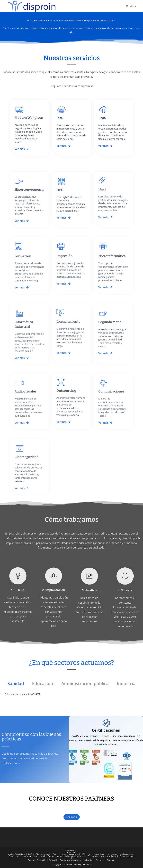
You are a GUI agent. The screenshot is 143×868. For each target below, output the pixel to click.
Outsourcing (14, 856)
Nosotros (70, 850)
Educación (41, 860)
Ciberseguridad (43, 854)
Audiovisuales (126, 854)
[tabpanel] (71, 696)
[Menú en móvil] (131, 6)
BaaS (55, 854)
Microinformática (97, 854)
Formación (93, 856)
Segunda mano (55, 856)
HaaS (42, 856)
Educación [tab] (43, 683)
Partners (100, 860)
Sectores (32, 860)
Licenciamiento (30, 856)
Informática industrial (75, 856)
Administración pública (70, 860)
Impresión (112, 854)
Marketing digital (108, 856)
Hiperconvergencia (70, 854)
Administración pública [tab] (85, 683)
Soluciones (71, 852)
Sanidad (53, 860)
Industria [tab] (126, 683)
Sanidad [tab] (16, 683)
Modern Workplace (16, 854)
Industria (88, 860)
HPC (83, 854)
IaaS (30, 854)
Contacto (111, 860)
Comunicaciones (127, 856)
